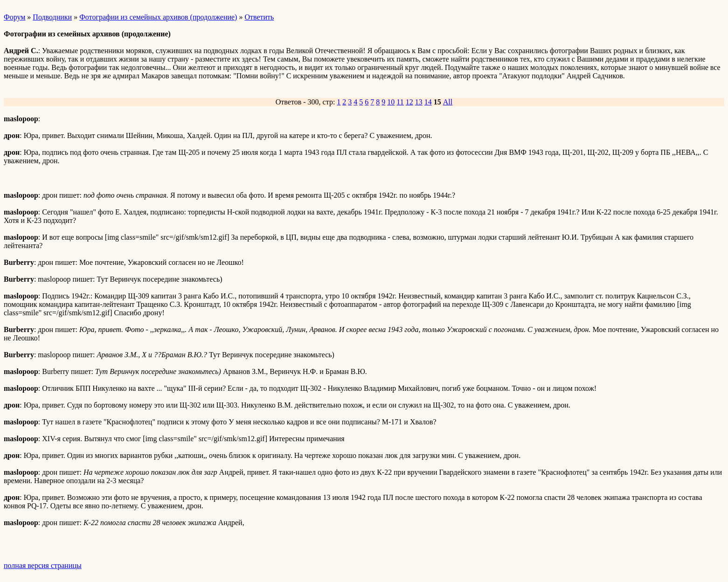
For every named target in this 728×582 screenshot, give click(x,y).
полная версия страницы (43, 565)
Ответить (259, 17)
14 (428, 102)
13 (419, 102)
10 (391, 102)
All (448, 102)
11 (400, 102)
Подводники (52, 17)
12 (409, 102)
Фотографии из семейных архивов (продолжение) (158, 17)
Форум (14, 17)
